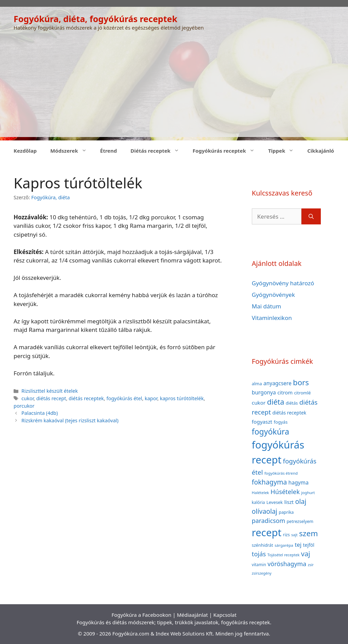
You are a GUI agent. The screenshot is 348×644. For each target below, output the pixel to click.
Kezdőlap (25, 151)
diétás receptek (86, 398)
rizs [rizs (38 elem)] (286, 535)
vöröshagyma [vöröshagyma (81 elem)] (287, 564)
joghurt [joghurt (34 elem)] (308, 493)
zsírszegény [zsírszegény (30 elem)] (262, 573)
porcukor (24, 406)
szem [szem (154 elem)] (308, 533)
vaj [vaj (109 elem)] (306, 554)
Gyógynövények (273, 295)
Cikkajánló (321, 151)
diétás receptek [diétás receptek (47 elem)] (289, 413)
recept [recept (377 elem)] (267, 532)
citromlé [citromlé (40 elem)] (302, 393)
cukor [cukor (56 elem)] (259, 403)
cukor (28, 398)
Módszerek (72, 151)
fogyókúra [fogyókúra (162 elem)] (271, 431)
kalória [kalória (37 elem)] (258, 502)
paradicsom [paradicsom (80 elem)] (268, 521)
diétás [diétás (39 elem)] (292, 403)
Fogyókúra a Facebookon (141, 615)
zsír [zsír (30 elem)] (311, 565)
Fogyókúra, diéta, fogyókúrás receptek (95, 19)
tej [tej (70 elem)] (298, 545)
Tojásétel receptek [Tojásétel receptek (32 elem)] (284, 555)
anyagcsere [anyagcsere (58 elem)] (277, 383)
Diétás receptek (158, 151)
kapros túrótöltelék (182, 398)
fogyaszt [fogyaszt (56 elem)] (262, 422)
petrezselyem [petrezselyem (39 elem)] (300, 521)
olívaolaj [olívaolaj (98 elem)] (265, 511)
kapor (151, 398)
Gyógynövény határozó (283, 283)
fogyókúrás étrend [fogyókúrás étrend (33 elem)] (281, 473)
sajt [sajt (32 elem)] (294, 535)
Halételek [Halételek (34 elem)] (260, 493)
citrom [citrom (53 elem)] (285, 392)
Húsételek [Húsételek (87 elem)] (285, 492)
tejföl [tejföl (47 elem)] (309, 545)
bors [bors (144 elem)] (301, 382)
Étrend (109, 151)
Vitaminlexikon (272, 318)
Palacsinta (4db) (40, 413)
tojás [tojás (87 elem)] (259, 554)
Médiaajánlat (192, 615)
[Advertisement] (174, 89)
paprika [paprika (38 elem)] (286, 512)
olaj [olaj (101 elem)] (301, 501)
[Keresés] (311, 217)
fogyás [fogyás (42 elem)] (281, 422)
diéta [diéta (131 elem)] (276, 402)
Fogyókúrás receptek (227, 151)
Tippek (284, 151)
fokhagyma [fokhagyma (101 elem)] (269, 482)
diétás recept (51, 398)
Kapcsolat (225, 615)
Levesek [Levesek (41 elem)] (275, 502)
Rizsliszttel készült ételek (50, 391)
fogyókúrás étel (124, 398)
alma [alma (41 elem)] (257, 384)
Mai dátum (266, 306)
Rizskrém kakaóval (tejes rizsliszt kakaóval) (70, 420)
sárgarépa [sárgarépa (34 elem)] (284, 545)
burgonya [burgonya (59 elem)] (264, 392)
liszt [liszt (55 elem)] (289, 502)
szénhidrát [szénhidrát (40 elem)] (263, 545)
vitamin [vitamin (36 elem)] (259, 565)
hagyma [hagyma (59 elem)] (299, 482)
